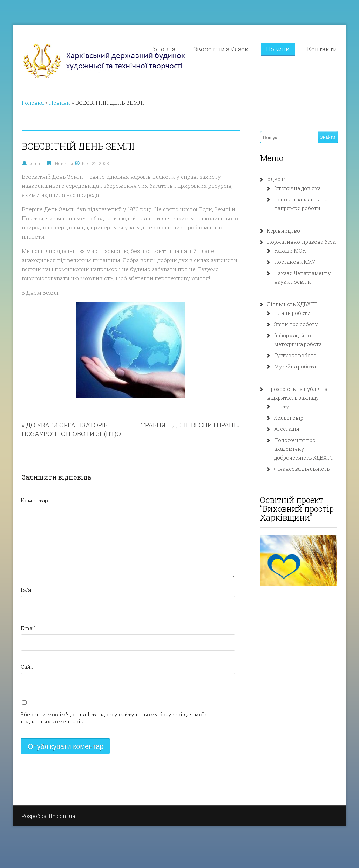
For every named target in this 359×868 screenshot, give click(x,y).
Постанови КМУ (295, 262)
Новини (278, 49)
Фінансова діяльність (302, 469)
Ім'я (26, 590)
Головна (163, 49)
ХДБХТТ (277, 180)
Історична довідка (297, 188)
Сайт (27, 667)
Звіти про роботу (296, 324)
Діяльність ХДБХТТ (292, 304)
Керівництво (284, 231)
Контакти (322, 49)
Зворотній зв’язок (221, 49)
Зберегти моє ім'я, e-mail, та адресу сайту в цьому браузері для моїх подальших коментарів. (114, 718)
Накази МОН (290, 251)
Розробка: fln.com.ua (48, 816)
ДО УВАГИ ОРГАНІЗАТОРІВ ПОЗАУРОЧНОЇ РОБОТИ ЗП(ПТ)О (71, 429)
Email (28, 628)
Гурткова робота (295, 355)
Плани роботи (292, 313)
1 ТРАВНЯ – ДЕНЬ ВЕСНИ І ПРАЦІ (186, 425)
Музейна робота (295, 367)
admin (35, 163)
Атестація (287, 429)
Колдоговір (289, 418)
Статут (283, 407)
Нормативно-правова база (301, 242)
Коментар (34, 500)
